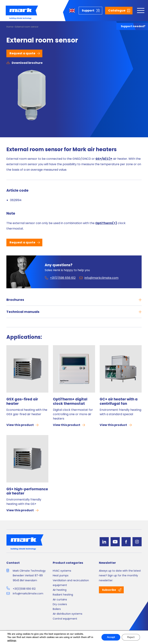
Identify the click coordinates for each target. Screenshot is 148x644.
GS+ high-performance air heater (27, 491)
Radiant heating (63, 595)
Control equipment (65, 619)
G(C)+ (107, 159)
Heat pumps (61, 575)
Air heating (60, 590)
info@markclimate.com (28, 593)
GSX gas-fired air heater (22, 401)
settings (12, 641)
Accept (111, 637)
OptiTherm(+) (106, 223)
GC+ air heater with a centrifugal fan (119, 401)
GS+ (98, 159)
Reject (131, 637)
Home (10, 27)
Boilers (57, 609)
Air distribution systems (68, 614)
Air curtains (60, 600)
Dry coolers (60, 604)
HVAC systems (62, 571)
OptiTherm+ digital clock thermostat (70, 401)
